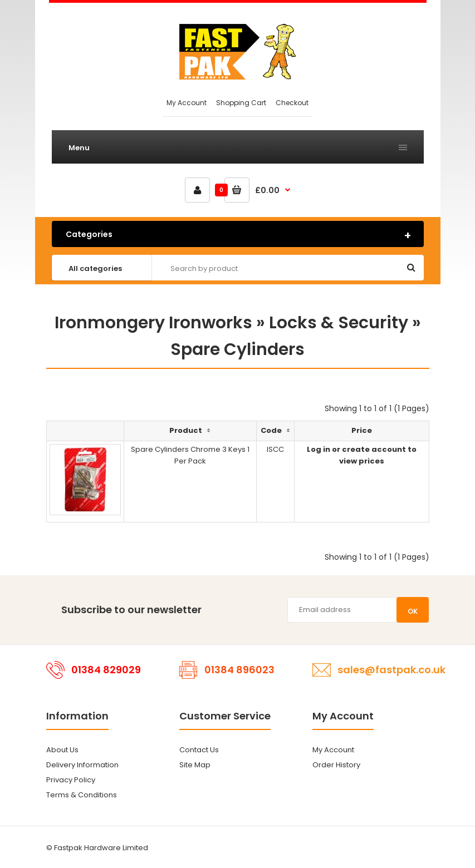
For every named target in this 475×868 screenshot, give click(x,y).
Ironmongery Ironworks (153, 323)
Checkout (292, 103)
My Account (187, 103)
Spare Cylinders (238, 349)
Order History (336, 765)
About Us (62, 750)
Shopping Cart (241, 103)
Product (186, 430)
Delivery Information (82, 765)
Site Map (195, 765)
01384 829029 (106, 670)
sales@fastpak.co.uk (391, 670)
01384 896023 (239, 670)
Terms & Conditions (82, 795)
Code (271, 430)
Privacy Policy (71, 780)
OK (413, 611)
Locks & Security (339, 323)
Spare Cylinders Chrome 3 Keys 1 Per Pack (190, 455)
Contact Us (199, 750)
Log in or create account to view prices (362, 455)
